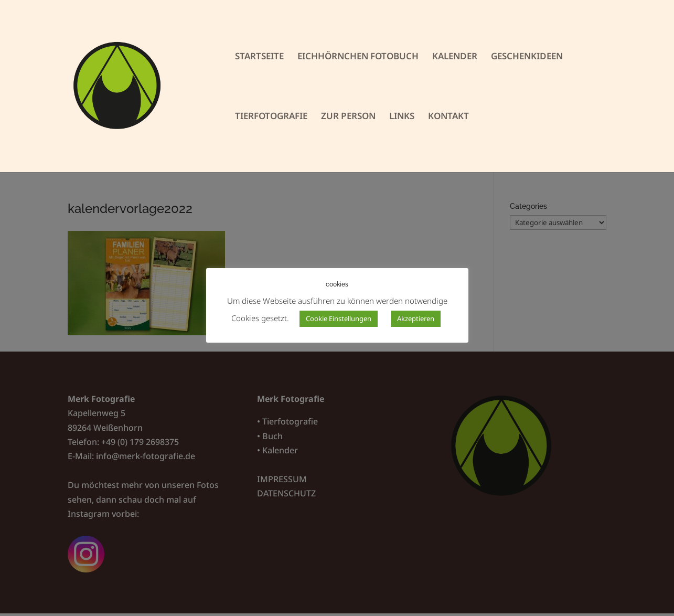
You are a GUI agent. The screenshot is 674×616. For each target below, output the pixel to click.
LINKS (402, 117)
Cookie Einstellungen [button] (339, 318)
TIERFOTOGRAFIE (271, 117)
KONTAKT (448, 117)
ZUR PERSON (348, 117)
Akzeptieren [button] (416, 318)
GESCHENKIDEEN (527, 57)
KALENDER (455, 57)
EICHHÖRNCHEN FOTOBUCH (358, 57)
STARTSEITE (259, 57)
